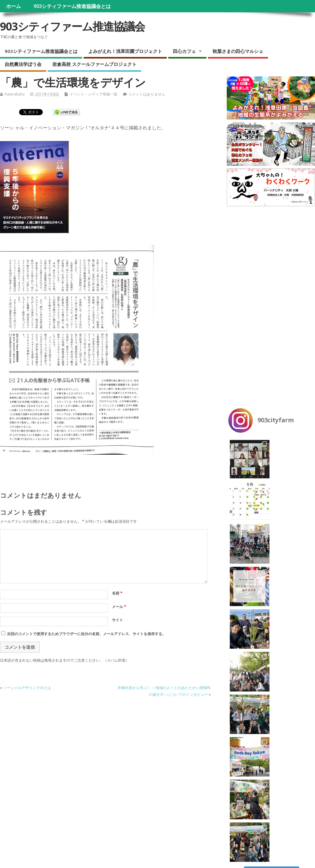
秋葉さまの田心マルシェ (238, 51)
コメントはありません (147, 94)
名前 (117, 593)
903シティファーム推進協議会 (72, 26)
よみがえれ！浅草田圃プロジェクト (125, 51)
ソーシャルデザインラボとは (27, 688)
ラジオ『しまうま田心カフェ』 (30, 765)
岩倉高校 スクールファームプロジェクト (94, 64)
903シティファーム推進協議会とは (72, 6)
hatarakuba (15, 94)
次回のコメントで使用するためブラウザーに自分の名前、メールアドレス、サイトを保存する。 (86, 634)
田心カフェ (184, 51)
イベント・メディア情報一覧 (94, 94)
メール (119, 607)
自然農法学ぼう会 (23, 64)
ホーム (14, 6)
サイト (118, 620)
